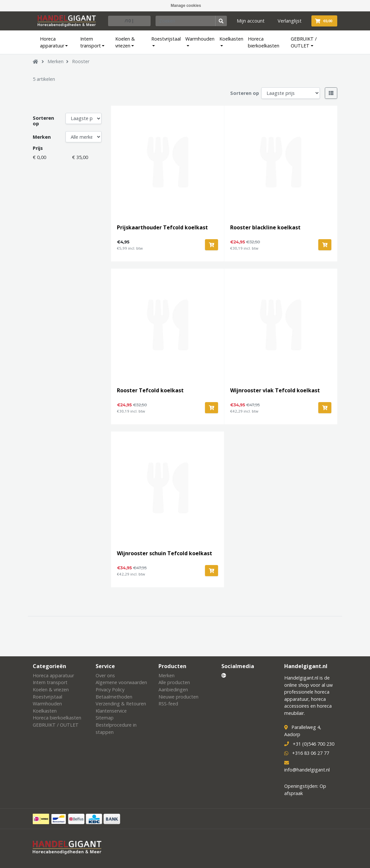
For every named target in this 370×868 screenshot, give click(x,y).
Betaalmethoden (114, 697)
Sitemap (105, 718)
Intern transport (91, 42)
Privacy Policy (110, 690)
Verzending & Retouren (121, 704)
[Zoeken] (186, 21)
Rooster (81, 61)
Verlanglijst (290, 21)
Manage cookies (186, 6)
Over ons (105, 675)
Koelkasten (231, 39)
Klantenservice (111, 711)
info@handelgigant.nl (307, 770)
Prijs (38, 148)
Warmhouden (200, 39)
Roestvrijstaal (166, 39)
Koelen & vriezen (125, 42)
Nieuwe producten (178, 697)
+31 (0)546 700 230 (314, 744)
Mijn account (251, 21)
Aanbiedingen (173, 690)
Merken (55, 61)
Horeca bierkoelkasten (264, 42)
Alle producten (174, 682)
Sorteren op (245, 93)
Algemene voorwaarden (121, 682)
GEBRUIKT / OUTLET (304, 42)
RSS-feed (168, 704)
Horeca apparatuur (52, 42)
